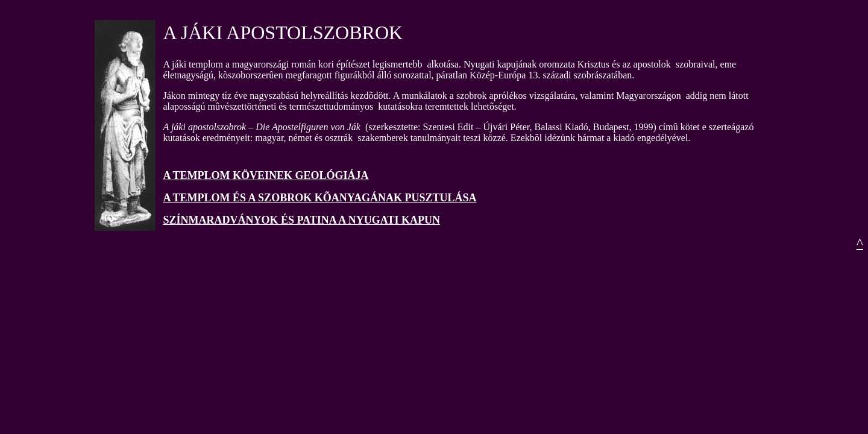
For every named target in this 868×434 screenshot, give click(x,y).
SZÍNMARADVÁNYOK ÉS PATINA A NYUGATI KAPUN (301, 220)
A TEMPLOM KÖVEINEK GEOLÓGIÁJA (266, 175)
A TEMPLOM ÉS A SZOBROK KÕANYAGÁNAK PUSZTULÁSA (319, 198)
